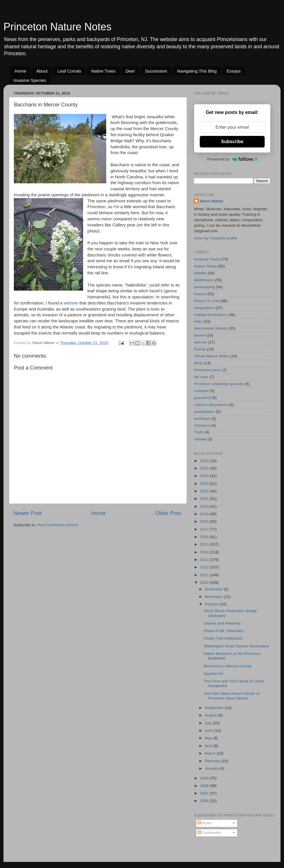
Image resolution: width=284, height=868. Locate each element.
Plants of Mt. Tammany (224, 631)
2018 (205, 521)
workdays (202, 419)
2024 (205, 476)
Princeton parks (208, 370)
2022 (205, 491)
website (71, 303)
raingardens (204, 308)
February (213, 761)
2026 (205, 461)
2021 (205, 499)
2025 (205, 468)
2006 (205, 801)
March (211, 753)
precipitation (204, 412)
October (212, 604)
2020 (205, 506)
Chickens (202, 425)
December (214, 589)
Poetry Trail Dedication (223, 638)
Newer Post (28, 513)
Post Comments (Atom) (58, 525)
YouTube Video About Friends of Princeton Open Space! (232, 696)
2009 (205, 778)
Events (200, 349)
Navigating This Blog (197, 71)
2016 (205, 537)
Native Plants (205, 266)
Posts (205, 823)
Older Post (168, 513)
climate (200, 439)
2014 (205, 552)
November (214, 597)
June (209, 731)
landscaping (204, 287)
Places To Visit (207, 301)
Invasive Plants (207, 259)
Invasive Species (30, 80)
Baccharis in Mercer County (228, 666)
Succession (156, 71)
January (212, 768)
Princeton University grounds (219, 384)
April (209, 746)
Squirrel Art (213, 674)
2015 (205, 544)
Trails (199, 432)
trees (198, 321)
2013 (205, 560)
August (211, 715)
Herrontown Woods (211, 328)
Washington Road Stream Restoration (237, 646)
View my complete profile (216, 238)
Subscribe (232, 142)
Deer (130, 71)
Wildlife (200, 273)
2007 (205, 793)
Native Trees (103, 71)
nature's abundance (211, 405)
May (209, 738)
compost (201, 391)
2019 (205, 514)
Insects (200, 294)
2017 (205, 529)
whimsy (200, 342)
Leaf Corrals (69, 71)
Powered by (232, 159)
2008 (205, 786)
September (215, 708)
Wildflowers (204, 280)
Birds (198, 363)
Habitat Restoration (211, 315)
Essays (234, 71)
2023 (205, 484)
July (209, 723)
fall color (201, 377)
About (42, 71)
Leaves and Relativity (222, 623)
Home (20, 71)
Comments (209, 833)
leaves (200, 335)
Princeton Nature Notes (57, 27)
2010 (205, 582)
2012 (205, 567)
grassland (202, 398)
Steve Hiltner (212, 201)
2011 (205, 575)
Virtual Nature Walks (212, 356)
